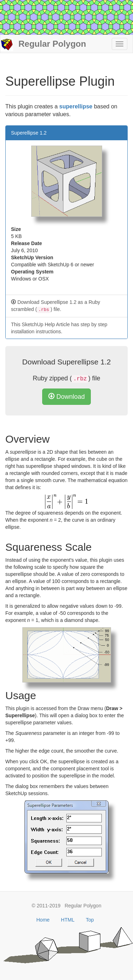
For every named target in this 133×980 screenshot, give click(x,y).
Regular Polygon (43, 45)
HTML (68, 920)
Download (66, 396)
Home (43, 920)
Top (90, 920)
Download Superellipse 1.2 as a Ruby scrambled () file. (56, 306)
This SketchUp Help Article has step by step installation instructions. (59, 328)
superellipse (76, 106)
